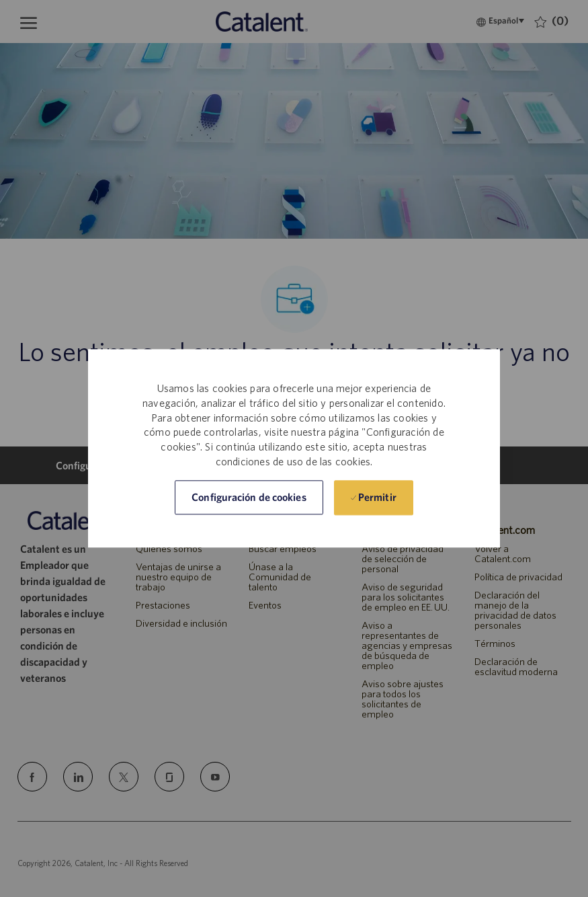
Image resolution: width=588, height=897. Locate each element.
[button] (249, 498)
